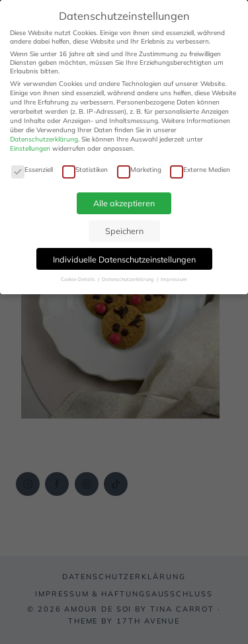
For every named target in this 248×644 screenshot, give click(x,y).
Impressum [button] (174, 279)
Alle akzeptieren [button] (124, 203)
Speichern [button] (124, 231)
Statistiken (85, 170)
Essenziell (32, 170)
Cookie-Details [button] (79, 279)
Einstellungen (30, 148)
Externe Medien (200, 170)
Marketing (139, 170)
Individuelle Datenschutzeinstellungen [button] (124, 259)
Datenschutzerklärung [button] (129, 279)
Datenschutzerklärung (44, 139)
